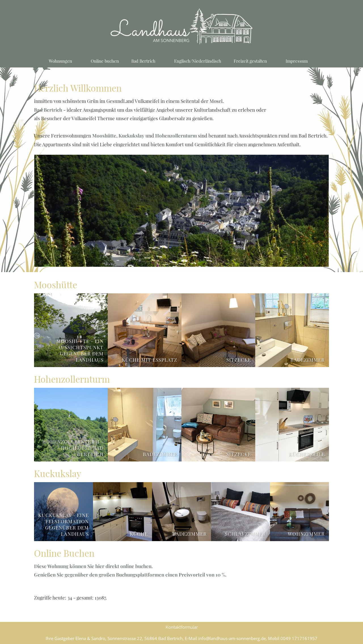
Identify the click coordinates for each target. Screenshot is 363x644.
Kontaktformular (182, 627)
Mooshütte (104, 135)
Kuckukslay (131, 135)
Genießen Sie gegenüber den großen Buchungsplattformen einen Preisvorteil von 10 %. (130, 575)
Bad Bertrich (48, 110)
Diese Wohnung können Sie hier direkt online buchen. (93, 566)
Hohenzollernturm (176, 135)
